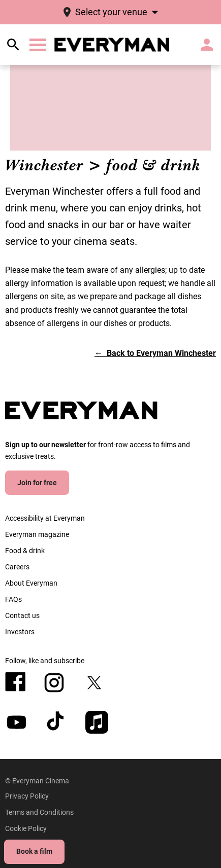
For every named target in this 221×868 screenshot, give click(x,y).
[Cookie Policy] (26, 828)
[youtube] (17, 722)
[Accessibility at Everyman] (45, 518)
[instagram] (54, 683)
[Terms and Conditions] (39, 812)
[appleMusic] (97, 722)
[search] (13, 45)
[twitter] (94, 683)
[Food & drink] (25, 551)
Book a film (34, 851)
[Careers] (17, 567)
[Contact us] (22, 616)
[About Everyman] (31, 583)
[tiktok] (57, 722)
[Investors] (20, 632)
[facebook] (15, 682)
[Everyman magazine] (37, 534)
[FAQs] (13, 599)
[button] (38, 45)
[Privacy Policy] (27, 796)
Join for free (37, 483)
